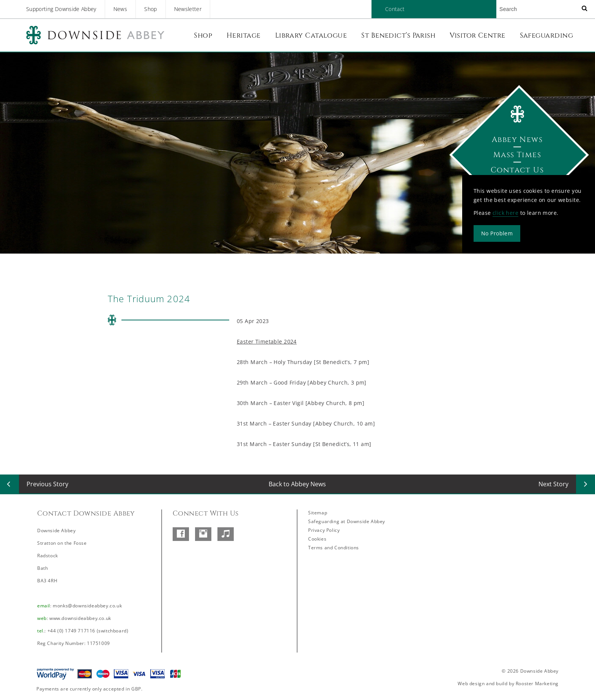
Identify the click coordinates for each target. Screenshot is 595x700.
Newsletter (188, 9)
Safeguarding (546, 35)
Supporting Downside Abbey (61, 9)
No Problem (497, 233)
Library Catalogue (311, 35)
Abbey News (517, 140)
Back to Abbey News (297, 484)
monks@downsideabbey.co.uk (87, 606)
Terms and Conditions (334, 548)
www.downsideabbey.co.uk (80, 618)
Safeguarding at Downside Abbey (347, 521)
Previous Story (47, 484)
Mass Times (517, 155)
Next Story (553, 484)
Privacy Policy (324, 530)
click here (505, 213)
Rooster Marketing (537, 683)
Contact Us (517, 170)
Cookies (317, 539)
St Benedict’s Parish (398, 35)
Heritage (244, 35)
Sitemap (318, 513)
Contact (395, 9)
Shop (150, 9)
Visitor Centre (477, 35)
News (120, 9)
